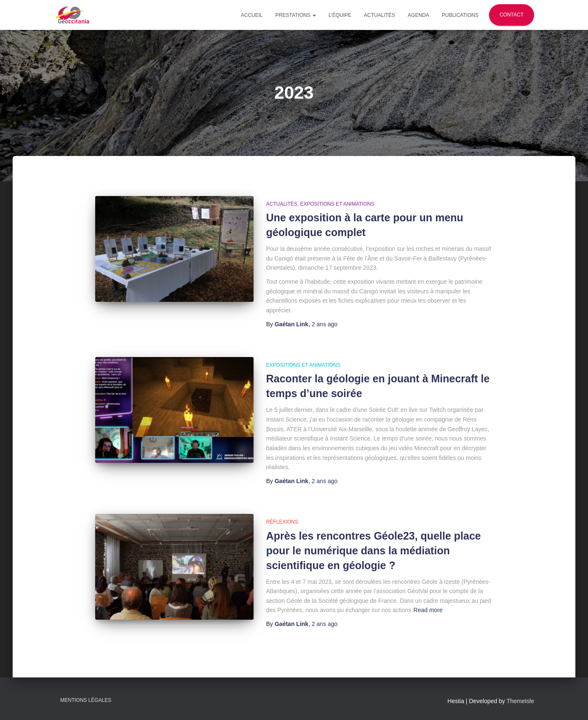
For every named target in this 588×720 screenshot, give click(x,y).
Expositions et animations (337, 204)
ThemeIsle (520, 701)
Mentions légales (86, 700)
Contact (512, 15)
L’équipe (340, 15)
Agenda (418, 15)
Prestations (296, 15)
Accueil (252, 15)
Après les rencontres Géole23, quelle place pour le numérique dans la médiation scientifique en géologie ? (374, 551)
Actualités (380, 15)
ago (325, 324)
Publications (460, 15)
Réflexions (282, 522)
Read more (428, 610)
